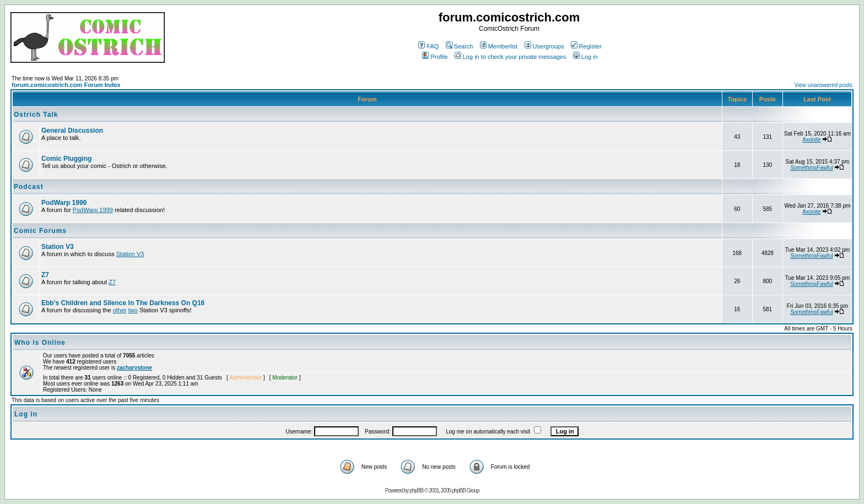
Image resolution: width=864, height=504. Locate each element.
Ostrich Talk (36, 115)
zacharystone (134, 368)
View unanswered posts (823, 85)
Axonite (811, 140)
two (133, 310)
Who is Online (40, 343)
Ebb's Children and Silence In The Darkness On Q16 (123, 303)
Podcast (29, 187)
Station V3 (58, 247)
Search (460, 46)
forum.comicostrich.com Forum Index (66, 85)
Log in (585, 57)
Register (586, 46)
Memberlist (499, 46)
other (120, 310)
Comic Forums (40, 231)
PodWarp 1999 (64, 203)
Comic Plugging (66, 159)
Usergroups (544, 46)
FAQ (428, 46)
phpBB (416, 491)
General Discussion (72, 131)
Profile (435, 57)
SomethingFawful (811, 168)
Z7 (45, 275)
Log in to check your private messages (511, 57)
